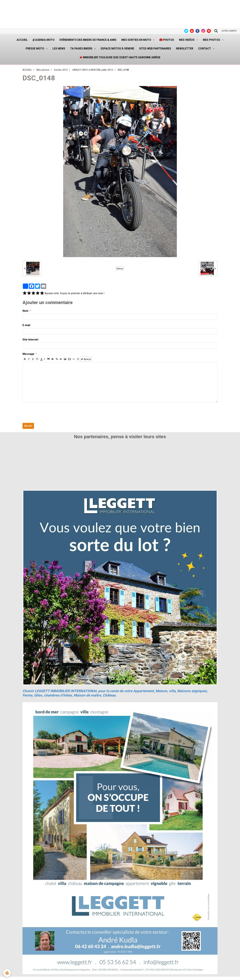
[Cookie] (7, 973)
